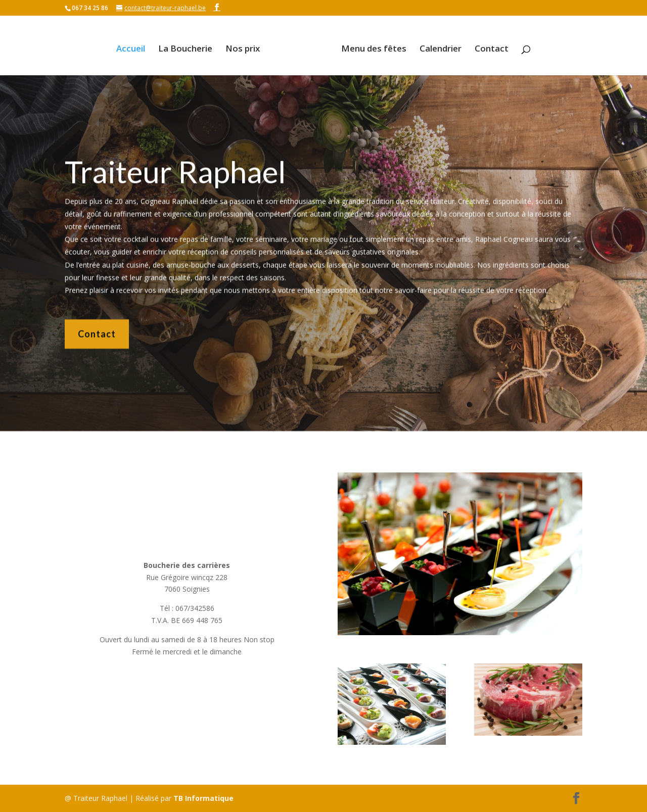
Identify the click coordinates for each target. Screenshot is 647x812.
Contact (488, 46)
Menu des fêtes (370, 46)
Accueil (134, 46)
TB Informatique (203, 798)
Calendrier (437, 46)
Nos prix (246, 46)
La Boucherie (189, 46)
